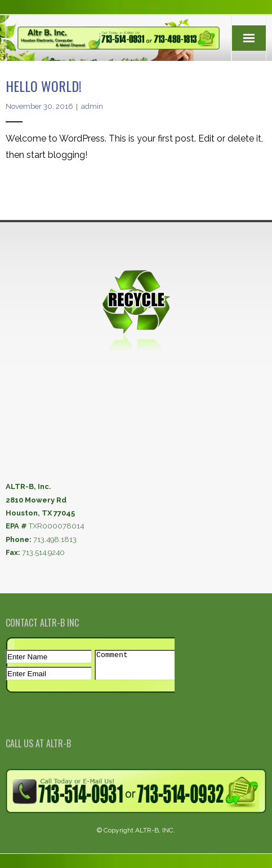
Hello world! (44, 86)
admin (92, 106)
